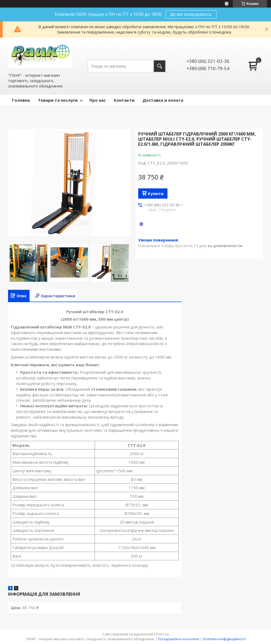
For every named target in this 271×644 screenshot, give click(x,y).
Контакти (124, 100)
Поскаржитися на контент (179, 639)
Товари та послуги (58, 100)
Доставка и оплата (163, 100)
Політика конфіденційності (224, 639)
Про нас (98, 100)
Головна (21, 100)
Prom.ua (162, 634)
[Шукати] (160, 66)
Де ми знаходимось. (191, 14)
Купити (156, 193)
